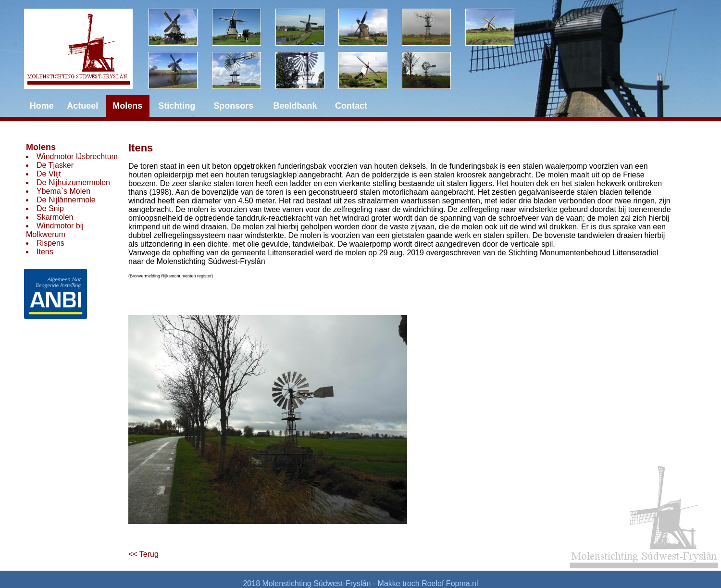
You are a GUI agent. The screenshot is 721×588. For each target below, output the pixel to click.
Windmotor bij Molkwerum (55, 230)
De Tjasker (55, 165)
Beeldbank (295, 106)
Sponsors (233, 106)
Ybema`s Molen (63, 191)
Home (42, 106)
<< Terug (143, 554)
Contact (351, 106)
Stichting (177, 106)
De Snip (50, 208)
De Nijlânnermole (66, 200)
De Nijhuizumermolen (73, 182)
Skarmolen (55, 217)
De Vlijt (49, 174)
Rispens (50, 243)
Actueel (82, 106)
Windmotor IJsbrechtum (77, 156)
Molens (41, 147)
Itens (45, 252)
